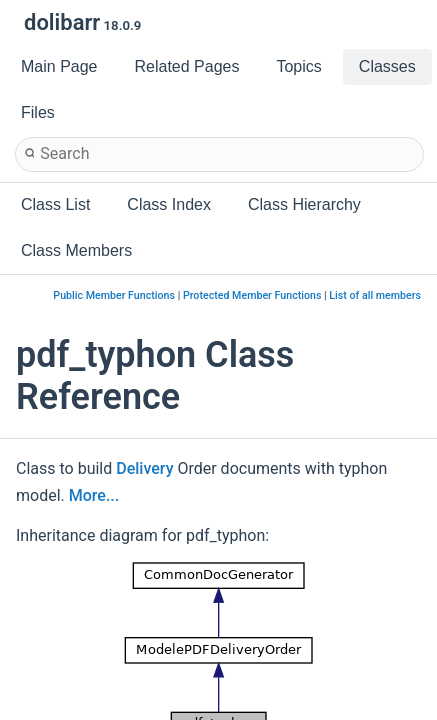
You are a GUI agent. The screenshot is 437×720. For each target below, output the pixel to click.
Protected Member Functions (252, 295)
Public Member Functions (114, 295)
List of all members (375, 295)
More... (94, 495)
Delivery (144, 468)
